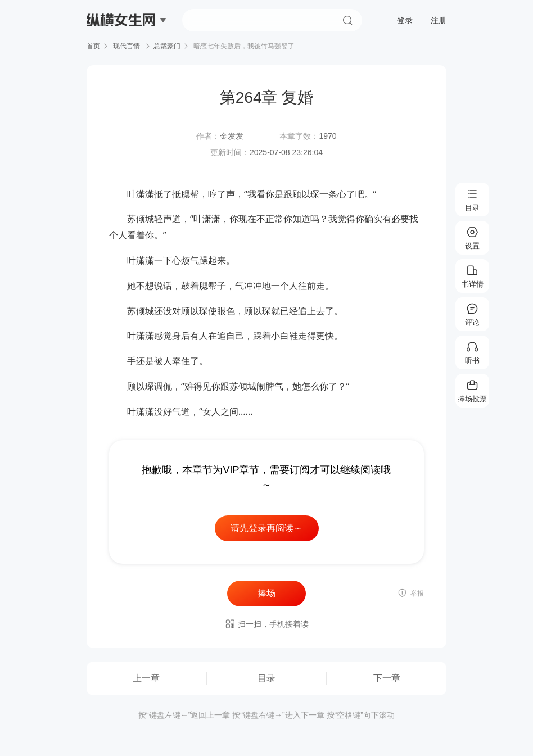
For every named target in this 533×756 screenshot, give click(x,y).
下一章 (387, 678)
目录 (266, 678)
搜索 (347, 20)
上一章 (146, 678)
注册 (439, 20)
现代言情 (127, 46)
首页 (93, 46)
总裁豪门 (167, 46)
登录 (405, 20)
